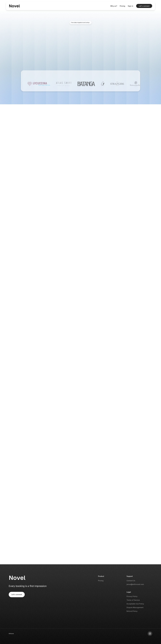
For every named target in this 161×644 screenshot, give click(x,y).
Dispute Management (135, 607)
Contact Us (131, 581)
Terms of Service (133, 600)
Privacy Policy (132, 596)
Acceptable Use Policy (135, 604)
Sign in (130, 6)
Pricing (122, 6)
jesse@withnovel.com (135, 584)
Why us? (114, 6)
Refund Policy (132, 611)
